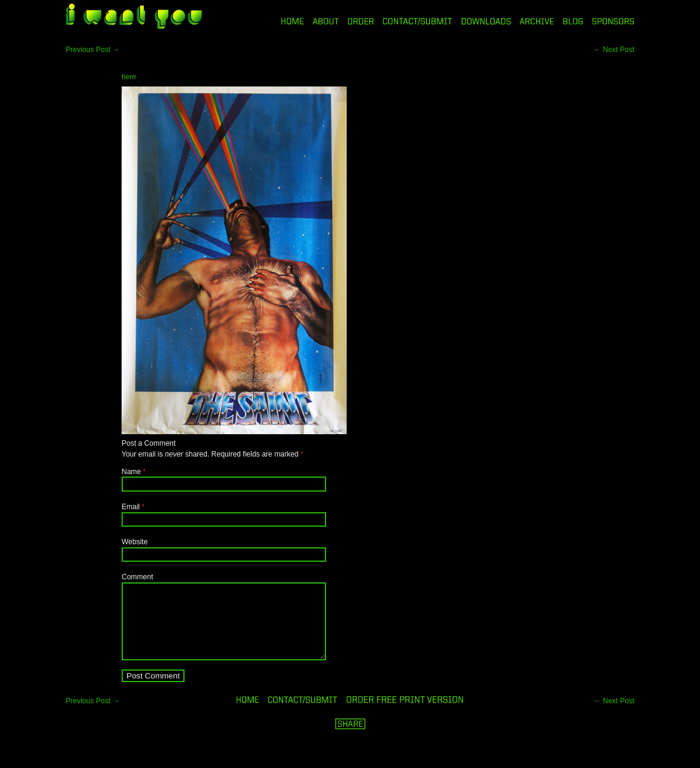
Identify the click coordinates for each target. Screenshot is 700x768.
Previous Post (93, 50)
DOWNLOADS (486, 21)
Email (131, 507)
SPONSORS (613, 21)
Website (135, 542)
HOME (293, 21)
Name (131, 472)
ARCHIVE (537, 21)
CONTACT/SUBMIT (418, 21)
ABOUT (326, 21)
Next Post (614, 50)
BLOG (573, 21)
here (129, 77)
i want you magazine (134, 18)
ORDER (361, 21)
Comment (137, 577)
